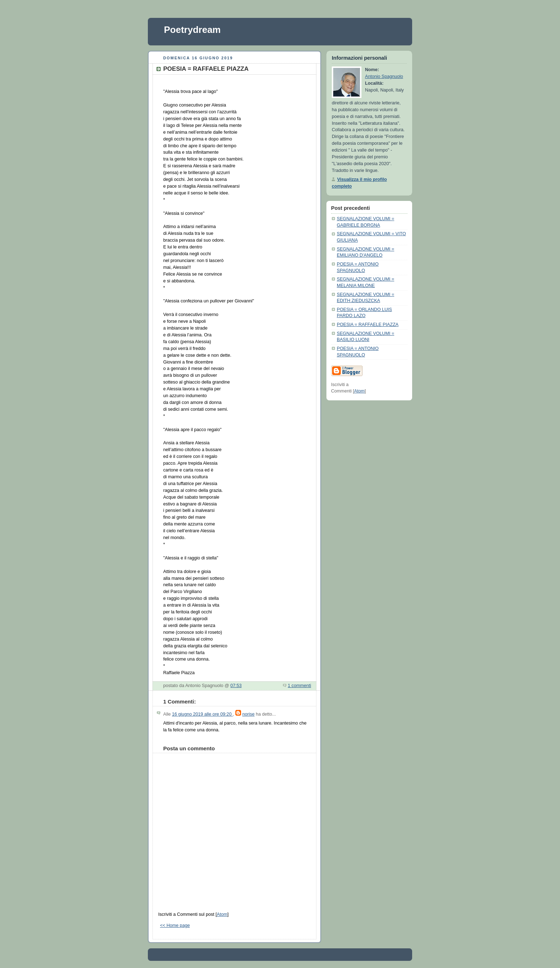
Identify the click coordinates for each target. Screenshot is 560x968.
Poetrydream (192, 30)
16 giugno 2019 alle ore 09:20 (202, 714)
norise (248, 714)
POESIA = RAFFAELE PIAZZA (368, 325)
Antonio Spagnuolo (384, 76)
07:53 (236, 686)
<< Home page (175, 925)
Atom (222, 914)
